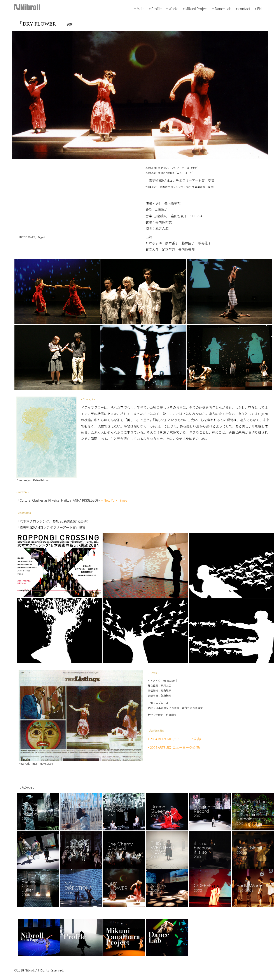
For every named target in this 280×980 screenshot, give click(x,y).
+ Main (139, 9)
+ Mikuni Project (195, 9)
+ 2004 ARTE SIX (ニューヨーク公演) (174, 747)
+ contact (243, 9)
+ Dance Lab (222, 9)
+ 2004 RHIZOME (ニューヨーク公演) (174, 739)
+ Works (172, 9)
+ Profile (155, 9)
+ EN (258, 9)
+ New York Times (114, 500)
